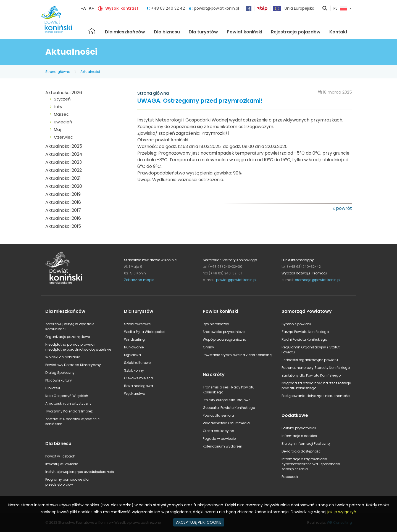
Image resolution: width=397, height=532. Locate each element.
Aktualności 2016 (63, 218)
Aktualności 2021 (63, 178)
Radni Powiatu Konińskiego (304, 339)
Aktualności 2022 (64, 170)
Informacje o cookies (299, 436)
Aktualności (90, 72)
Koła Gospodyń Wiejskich (67, 396)
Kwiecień (63, 122)
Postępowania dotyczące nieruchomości (316, 396)
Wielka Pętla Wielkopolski (145, 332)
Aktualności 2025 (64, 146)
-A (83, 8)
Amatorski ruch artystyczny (68, 403)
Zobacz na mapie (139, 280)
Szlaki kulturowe (137, 363)
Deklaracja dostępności (302, 451)
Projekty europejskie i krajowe (227, 400)
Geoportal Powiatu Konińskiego (229, 408)
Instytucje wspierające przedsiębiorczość (80, 472)
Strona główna (92, 31)
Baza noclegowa (139, 386)
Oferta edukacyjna (219, 431)
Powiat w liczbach (60, 456)
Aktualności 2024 (64, 154)
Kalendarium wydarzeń (223, 446)
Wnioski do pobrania (63, 357)
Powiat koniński (244, 32)
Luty (58, 107)
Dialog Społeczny (60, 373)
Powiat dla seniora (218, 415)
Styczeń (62, 99)
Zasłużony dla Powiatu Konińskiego (311, 375)
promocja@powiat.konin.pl (318, 280)
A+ (91, 8)
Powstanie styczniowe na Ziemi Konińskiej (238, 355)
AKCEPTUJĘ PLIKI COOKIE (199, 522)
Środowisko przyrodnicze (224, 332)
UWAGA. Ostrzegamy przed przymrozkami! (200, 101)
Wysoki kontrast (122, 8)
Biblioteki (53, 388)
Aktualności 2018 (63, 202)
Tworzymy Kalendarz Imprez (69, 411)
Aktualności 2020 (64, 186)
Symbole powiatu (296, 324)
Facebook (290, 477)
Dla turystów (203, 32)
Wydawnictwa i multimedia (226, 423)
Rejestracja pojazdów (296, 32)
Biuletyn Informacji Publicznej (306, 444)
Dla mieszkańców (125, 32)
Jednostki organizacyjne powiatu (310, 360)
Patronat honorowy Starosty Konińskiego (316, 368)
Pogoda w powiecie (219, 439)
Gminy (208, 347)
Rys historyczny (216, 324)
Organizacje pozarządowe (68, 337)
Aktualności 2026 (64, 93)
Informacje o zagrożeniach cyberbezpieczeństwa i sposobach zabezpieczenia (311, 464)
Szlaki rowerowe (137, 324)
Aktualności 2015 (63, 226)
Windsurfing (134, 339)
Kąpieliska (132, 355)
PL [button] (340, 9)
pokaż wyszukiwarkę (325, 9)
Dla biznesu (167, 32)
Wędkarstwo (135, 394)
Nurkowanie (134, 347)
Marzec (61, 114)
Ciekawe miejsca (139, 378)
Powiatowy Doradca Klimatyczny (73, 365)
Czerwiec (63, 137)
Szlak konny (134, 370)
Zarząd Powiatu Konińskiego (305, 332)
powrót (344, 208)
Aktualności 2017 (63, 210)
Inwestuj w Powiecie (62, 464)
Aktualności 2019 (63, 194)
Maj (57, 129)
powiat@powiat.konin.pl (216, 8)
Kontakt (338, 32)
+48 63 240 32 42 (169, 8)
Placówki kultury (59, 380)
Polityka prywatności (299, 428)
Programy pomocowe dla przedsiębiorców (67, 482)
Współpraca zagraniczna (225, 339)
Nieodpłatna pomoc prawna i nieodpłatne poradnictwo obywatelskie (78, 347)
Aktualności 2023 (64, 162)
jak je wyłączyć (342, 512)
